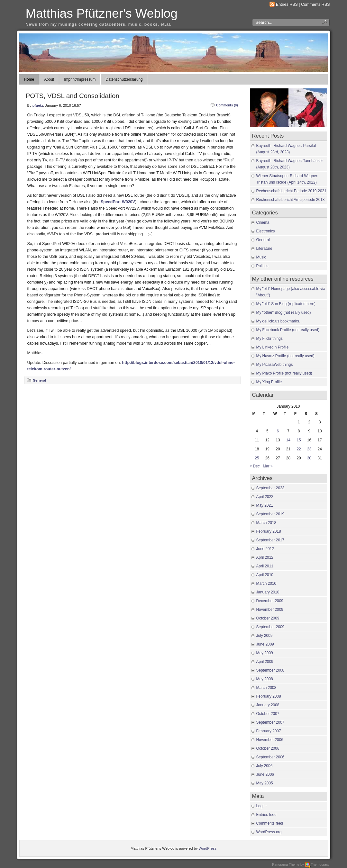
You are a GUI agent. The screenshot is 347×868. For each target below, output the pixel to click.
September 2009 (270, 627)
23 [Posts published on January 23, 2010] (309, 449)
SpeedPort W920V (118, 202)
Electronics (266, 231)
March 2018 (266, 523)
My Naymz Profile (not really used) (285, 356)
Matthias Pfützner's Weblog (102, 13)
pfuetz (38, 105)
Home (29, 79)
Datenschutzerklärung (124, 79)
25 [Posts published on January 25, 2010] (257, 458)
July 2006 (265, 766)
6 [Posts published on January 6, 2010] (278, 431)
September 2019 (270, 514)
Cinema (263, 222)
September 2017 (270, 540)
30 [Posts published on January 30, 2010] (309, 458)
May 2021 (265, 505)
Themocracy (317, 864)
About (49, 79)
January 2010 (268, 592)
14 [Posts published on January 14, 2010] (288, 440)
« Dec (255, 466)
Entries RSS (287, 5)
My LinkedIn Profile (273, 347)
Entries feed (266, 815)
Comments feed (270, 823)
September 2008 (270, 670)
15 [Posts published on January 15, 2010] (299, 440)
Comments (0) (227, 105)
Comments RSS (315, 5)
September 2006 (270, 757)
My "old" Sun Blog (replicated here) (286, 304)
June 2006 (265, 774)
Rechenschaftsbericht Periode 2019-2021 (291, 191)
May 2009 (265, 653)
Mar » (268, 466)
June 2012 (265, 549)
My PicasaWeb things (275, 365)
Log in (261, 806)
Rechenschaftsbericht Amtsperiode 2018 (291, 200)
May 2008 (265, 679)
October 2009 (268, 618)
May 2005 (265, 783)
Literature (264, 249)
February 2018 (269, 531)
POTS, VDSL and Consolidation (73, 96)
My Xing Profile (269, 382)
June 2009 (265, 644)
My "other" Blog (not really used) (284, 312)
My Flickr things (269, 339)
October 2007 (268, 714)
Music (261, 257)
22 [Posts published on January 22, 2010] (299, 449)
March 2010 (266, 583)
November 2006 (270, 740)
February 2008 (269, 696)
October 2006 (268, 748)
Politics (262, 266)
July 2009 (265, 636)
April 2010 (265, 575)
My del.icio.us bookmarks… (280, 321)
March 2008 (266, 688)
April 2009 (265, 662)
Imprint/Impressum (80, 79)
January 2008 (268, 705)
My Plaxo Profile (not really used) (284, 373)
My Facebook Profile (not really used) (288, 330)
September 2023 (270, 488)
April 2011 (265, 566)
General (40, 380)
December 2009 (270, 601)
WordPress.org (269, 832)
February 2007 (269, 731)
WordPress (208, 848)
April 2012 (265, 557)
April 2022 (265, 497)
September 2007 (270, 722)
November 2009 (270, 610)
